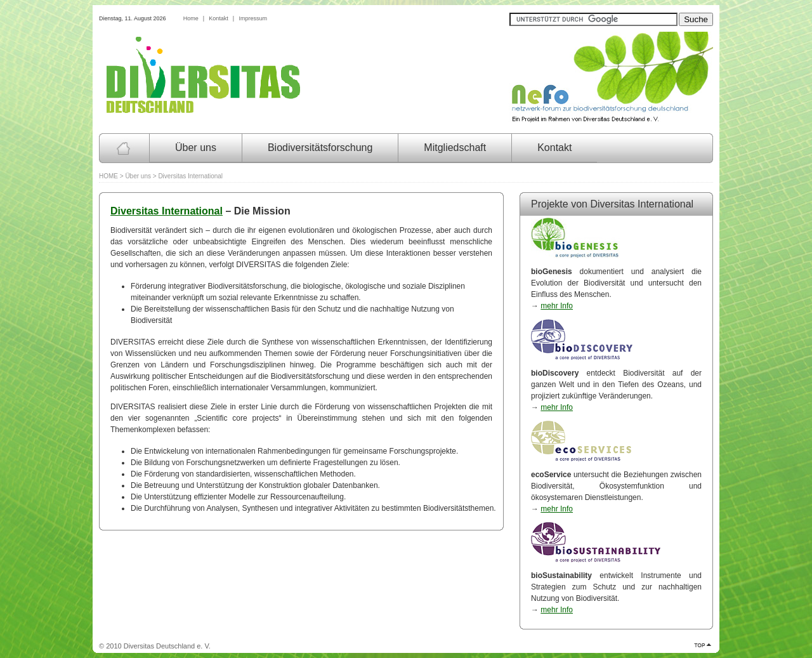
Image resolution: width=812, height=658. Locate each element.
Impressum (253, 18)
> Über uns (135, 176)
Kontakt (219, 18)
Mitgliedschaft (455, 148)
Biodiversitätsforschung (320, 148)
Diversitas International (167, 211)
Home (191, 18)
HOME (108, 176)
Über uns (196, 148)
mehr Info (557, 306)
